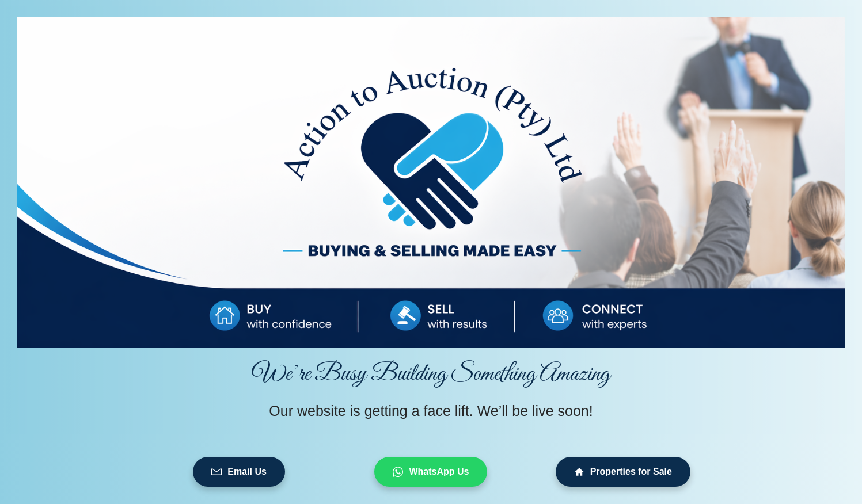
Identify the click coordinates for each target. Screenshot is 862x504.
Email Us (239, 472)
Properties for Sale (623, 472)
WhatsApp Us (431, 472)
